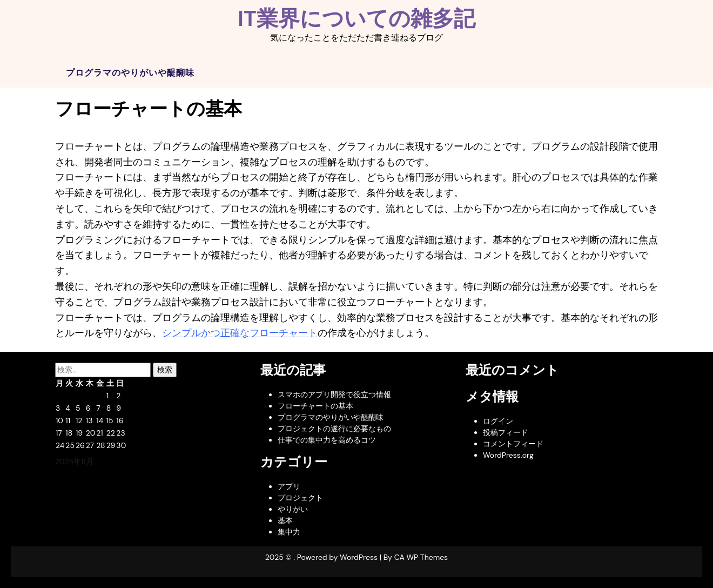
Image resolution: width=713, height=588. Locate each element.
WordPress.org (508, 455)
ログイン (498, 421)
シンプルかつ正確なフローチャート (240, 333)
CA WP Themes (421, 557)
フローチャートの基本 (315, 406)
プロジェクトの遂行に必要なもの (334, 429)
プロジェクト (300, 498)
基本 (285, 520)
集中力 (289, 532)
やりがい (293, 509)
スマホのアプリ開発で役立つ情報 (334, 395)
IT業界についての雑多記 (356, 18)
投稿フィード (506, 432)
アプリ (289, 486)
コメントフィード (513, 444)
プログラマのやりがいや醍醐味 (130, 73)
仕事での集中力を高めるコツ (327, 440)
